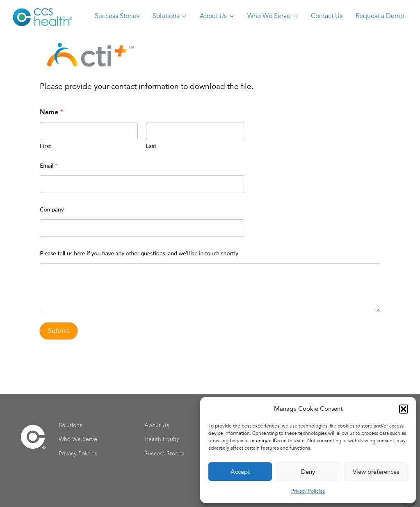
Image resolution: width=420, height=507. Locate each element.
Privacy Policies (308, 491)
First (45, 146)
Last (151, 146)
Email (49, 165)
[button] (404, 409)
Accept (240, 472)
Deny (308, 472)
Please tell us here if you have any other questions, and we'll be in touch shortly (139, 253)
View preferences (376, 472)
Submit (59, 331)
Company (52, 209)
